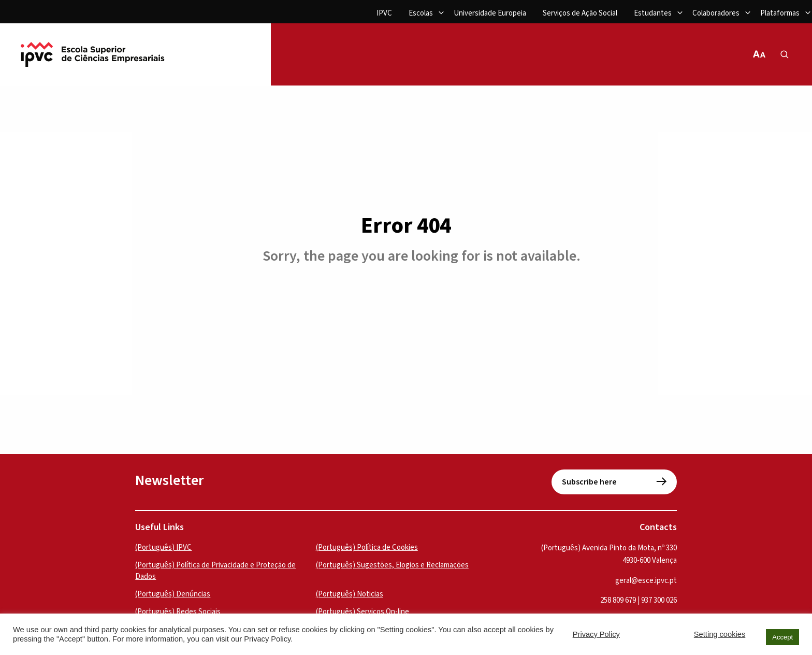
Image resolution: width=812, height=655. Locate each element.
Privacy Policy (596, 634)
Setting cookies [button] (720, 634)
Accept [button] (782, 637)
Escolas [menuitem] (421, 13)
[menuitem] (384, 14)
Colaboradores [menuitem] (716, 13)
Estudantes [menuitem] (653, 13)
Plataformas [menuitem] (780, 13)
